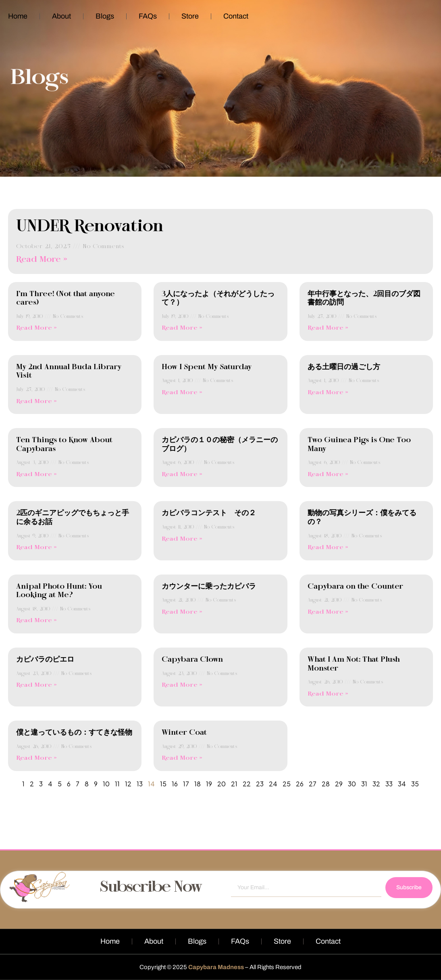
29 (339, 784)
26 (300, 784)
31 (364, 784)
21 (234, 784)
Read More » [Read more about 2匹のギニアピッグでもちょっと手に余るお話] (36, 547)
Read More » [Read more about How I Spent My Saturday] (182, 393)
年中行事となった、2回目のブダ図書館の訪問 (364, 299)
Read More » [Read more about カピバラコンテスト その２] (182, 539)
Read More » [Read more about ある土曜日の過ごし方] (328, 393)
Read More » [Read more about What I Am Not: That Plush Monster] (328, 694)
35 (415, 784)
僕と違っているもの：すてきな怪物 (74, 733)
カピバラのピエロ (45, 660)
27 (313, 784)
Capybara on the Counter (355, 587)
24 (273, 784)
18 (198, 784)
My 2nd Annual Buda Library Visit (69, 372)
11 (117, 784)
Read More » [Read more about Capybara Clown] (182, 685)
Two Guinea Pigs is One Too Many (359, 445)
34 (402, 784)
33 (389, 784)
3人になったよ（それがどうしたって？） (218, 299)
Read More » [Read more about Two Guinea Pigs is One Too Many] (328, 474)
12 (128, 784)
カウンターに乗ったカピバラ (209, 587)
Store (190, 16)
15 (163, 784)
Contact (236, 16)
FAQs (148, 16)
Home (18, 16)
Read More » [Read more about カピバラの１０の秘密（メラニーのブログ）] (182, 474)
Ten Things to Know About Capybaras (64, 445)
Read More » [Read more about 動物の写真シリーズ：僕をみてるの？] (328, 547)
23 (260, 784)
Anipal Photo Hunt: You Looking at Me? (59, 591)
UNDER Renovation (90, 227)
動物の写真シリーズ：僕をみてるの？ (362, 518)
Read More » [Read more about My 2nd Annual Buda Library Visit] (36, 401)
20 (222, 784)
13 (140, 784)
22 (247, 784)
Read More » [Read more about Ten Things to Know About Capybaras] (36, 474)
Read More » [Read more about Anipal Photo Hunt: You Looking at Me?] (36, 621)
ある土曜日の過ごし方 (344, 367)
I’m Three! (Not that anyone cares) (66, 299)
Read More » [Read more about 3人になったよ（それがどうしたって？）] (182, 328)
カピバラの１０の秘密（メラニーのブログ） (220, 445)
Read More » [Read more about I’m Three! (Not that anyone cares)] (36, 328)
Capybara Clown (192, 660)
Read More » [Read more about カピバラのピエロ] (36, 685)
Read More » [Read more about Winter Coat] (182, 758)
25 (287, 784)
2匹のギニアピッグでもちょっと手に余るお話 (73, 518)
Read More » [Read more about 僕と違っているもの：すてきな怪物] (36, 758)
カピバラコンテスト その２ (209, 513)
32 (376, 784)
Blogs (105, 16)
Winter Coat (184, 733)
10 (106, 784)
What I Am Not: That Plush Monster (354, 664)
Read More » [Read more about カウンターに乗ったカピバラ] (182, 612)
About (61, 16)
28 (326, 784)
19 (209, 784)
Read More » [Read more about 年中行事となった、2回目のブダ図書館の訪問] (328, 328)
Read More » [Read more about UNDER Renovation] (42, 260)
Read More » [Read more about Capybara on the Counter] (328, 612)
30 (352, 784)
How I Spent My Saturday (207, 367)
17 (186, 784)
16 (175, 784)
